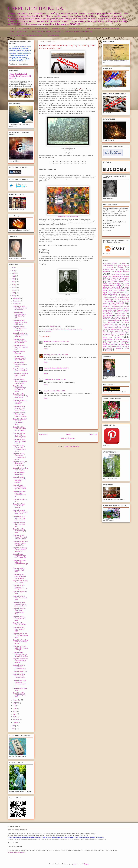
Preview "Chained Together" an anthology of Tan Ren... (26, 35)
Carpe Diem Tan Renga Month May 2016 (116, 288)
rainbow (118, 348)
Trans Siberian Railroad (111, 328)
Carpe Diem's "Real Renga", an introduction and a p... (19, 683)
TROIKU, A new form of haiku (19, 32)
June (15, 708)
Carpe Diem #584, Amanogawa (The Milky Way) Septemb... (19, 480)
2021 (13, 276)
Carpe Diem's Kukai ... (75, 28)
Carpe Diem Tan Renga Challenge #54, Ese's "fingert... (20, 487)
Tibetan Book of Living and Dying (114, 326)
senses (109, 350)
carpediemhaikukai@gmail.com (17, 852)
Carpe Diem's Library (58, 28)
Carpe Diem (53, 329)
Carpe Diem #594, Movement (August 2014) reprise (20, 322)
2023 (13, 271)
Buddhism (106, 272)
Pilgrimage (107, 317)
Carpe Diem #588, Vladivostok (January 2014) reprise (20, 396)
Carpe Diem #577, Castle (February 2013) (19, 618)
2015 (13, 293)
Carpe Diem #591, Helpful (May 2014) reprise (20, 364)
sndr (75, 864)
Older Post (93, 434)
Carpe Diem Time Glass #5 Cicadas (19, 624)
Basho (120, 267)
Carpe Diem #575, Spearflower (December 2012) (19, 667)
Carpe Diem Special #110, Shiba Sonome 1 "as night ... (21, 648)
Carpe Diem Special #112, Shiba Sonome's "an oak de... (20, 494)
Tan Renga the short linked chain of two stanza (78, 32)
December (17, 298)
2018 (13, 284)
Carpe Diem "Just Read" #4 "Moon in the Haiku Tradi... (20, 341)
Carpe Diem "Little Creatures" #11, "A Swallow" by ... (20, 329)
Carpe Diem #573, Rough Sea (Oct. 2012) (19, 695)
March (16, 717)
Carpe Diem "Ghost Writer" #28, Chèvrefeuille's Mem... (19, 611)
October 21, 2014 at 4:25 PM (61, 341)
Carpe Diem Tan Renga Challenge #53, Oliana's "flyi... (20, 556)
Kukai (127, 307)
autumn (46, 329)
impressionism (108, 339)
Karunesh (106, 307)
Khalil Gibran (117, 307)
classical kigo (109, 335)
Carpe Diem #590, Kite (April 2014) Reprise (20, 370)
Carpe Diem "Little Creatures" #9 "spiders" (19, 506)
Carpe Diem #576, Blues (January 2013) (19, 629)
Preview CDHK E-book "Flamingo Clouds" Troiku (46, 32)
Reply (46, 349)
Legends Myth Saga (113, 308)
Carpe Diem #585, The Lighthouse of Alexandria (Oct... (20, 464)
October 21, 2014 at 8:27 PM (59, 355)
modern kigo (118, 343)
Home (12, 28)
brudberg (47, 355)
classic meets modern (119, 333)
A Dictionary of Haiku (110, 264)
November (17, 301)
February (16, 720)
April (15, 714)
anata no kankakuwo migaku (115, 329)
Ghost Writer (68, 329)
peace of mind (116, 346)
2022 (13, 273)
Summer (126, 321)
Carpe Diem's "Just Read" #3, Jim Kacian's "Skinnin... (20, 415)
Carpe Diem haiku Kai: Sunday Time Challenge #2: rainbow (20, 76)
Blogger (86, 864)
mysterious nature (109, 345)
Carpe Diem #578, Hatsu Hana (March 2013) (20, 598)
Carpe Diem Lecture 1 (24, 28)
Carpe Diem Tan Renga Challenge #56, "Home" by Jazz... (19, 315)
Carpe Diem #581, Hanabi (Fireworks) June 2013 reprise (20, 537)
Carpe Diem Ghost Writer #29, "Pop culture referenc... (19, 518)
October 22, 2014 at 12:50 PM (57, 379)
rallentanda (48, 368)
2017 (13, 287)
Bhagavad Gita (108, 269)
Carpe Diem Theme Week (112, 292)
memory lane (112, 341)
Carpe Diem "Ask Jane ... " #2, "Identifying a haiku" (20, 635)
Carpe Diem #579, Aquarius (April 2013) (19, 570)
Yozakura (126, 328)
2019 (13, 282)
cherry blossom (115, 331)
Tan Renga (111, 322)
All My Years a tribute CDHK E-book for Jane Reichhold (103, 28)
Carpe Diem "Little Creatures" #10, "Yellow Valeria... (19, 408)
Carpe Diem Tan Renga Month (116, 286)
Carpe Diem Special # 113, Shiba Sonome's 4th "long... (20, 422)
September (17, 700)
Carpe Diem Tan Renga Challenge (116, 285)
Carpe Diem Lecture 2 (41, 28)
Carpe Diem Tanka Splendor (114, 291)
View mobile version (68, 438)
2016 (13, 290)
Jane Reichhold (118, 303)
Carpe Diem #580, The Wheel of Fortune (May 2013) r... (20, 543)
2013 (13, 726)
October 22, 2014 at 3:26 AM (60, 368)
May (15, 711)
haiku (74, 329)
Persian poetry (108, 315)
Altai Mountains (108, 265)
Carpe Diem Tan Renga (111, 284)
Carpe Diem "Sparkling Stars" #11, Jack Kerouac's (20, 375)
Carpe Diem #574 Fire (20, 671)
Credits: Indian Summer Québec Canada (68, 216)
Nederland (48, 331)
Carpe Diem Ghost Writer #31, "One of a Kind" (21, 347)
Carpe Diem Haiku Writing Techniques (116, 276)
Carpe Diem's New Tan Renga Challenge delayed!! (20, 661)
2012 (13, 729)
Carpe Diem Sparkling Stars (120, 280)
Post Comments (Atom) (72, 446)
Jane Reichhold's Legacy (113, 305)
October (16, 304)
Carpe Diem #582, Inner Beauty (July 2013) (20, 531)
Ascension (110, 267)
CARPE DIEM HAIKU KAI (36, 8)
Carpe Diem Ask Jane (118, 274)
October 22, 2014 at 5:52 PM (57, 391)
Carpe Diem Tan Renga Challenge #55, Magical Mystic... (19, 389)
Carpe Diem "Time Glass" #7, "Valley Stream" (19, 441)
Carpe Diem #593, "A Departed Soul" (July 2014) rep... (20, 335)
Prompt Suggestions (53, 35)
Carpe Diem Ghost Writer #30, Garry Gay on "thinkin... (19, 429)
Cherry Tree (116, 296)
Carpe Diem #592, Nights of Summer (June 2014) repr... (20, 358)
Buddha (122, 269)
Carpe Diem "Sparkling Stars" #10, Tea (20, 469)
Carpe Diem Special (115, 282)
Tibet (124, 324)
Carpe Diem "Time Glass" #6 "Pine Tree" (19, 524)
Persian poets (121, 315)
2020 (13, 279)
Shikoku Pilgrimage (113, 321)
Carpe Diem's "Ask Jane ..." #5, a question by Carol (19, 435)
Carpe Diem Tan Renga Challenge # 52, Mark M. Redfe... (20, 654)
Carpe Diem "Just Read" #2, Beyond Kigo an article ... (20, 576)
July (15, 706)
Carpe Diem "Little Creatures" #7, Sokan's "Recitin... (20, 676)
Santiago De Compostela (120, 319)
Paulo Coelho (121, 314)
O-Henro (120, 312)
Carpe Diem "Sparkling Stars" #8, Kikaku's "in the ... (20, 642)
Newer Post (43, 434)
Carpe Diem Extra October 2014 (19, 473)
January (16, 722)
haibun (122, 335)
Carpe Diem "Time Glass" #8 (19, 353)
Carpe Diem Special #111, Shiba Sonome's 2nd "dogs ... (20, 563)
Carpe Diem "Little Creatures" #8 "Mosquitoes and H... (20, 587)
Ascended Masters (123, 265)
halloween (79, 329)
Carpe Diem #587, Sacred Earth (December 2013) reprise (19, 448)
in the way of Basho (122, 339)
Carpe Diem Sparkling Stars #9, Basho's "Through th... (20, 550)
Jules (46, 379)
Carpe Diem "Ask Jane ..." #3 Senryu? (20, 582)
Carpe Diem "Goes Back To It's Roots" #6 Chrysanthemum (20, 604)
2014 (13, 296)
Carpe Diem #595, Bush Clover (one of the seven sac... (20, 308)
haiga (105, 337)
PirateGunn (48, 341)
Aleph (124, 264)
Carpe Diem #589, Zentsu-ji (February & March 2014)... (20, 381)
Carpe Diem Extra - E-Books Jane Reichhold (20, 402)
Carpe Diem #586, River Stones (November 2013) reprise (19, 456)
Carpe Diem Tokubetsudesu (116, 293)
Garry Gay (60, 329)
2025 (13, 268)
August (16, 703)
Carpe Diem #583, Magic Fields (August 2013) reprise (21, 512)
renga (127, 348)
